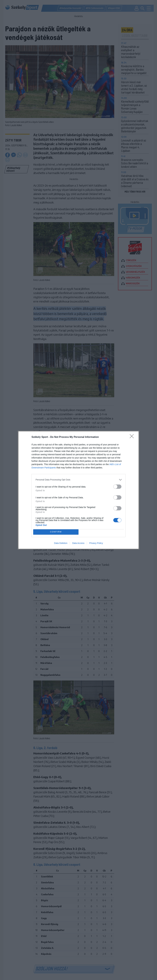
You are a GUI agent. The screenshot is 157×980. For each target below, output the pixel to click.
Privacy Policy (96, 543)
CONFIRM (56, 532)
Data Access (78, 543)
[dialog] (78, 490)
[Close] (133, 437)
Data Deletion (61, 543)
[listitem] (78, 480)
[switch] (117, 487)
